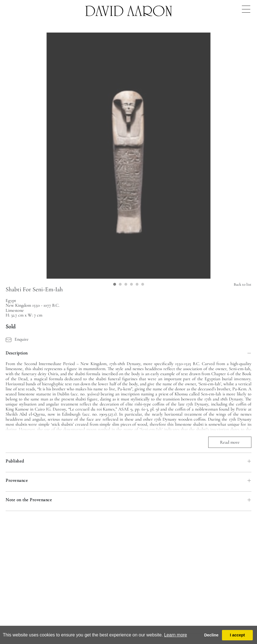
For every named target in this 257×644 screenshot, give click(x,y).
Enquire (17, 339)
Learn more (175, 635)
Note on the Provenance (29, 500)
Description (17, 353)
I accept (237, 635)
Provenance (17, 480)
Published (15, 461)
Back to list (243, 284)
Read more (230, 442)
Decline (211, 635)
